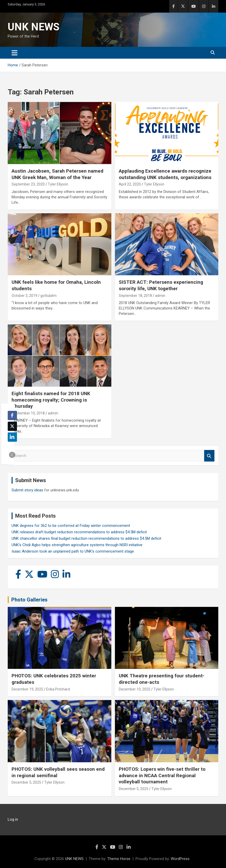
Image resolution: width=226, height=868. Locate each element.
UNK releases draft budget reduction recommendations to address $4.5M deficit (79, 532)
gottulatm (48, 296)
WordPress (180, 859)
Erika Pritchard (58, 689)
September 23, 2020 (28, 184)
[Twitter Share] (12, 426)
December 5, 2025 (26, 782)
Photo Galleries (29, 600)
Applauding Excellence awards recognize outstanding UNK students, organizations (165, 174)
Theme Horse (119, 859)
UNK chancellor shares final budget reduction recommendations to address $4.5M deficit (86, 538)
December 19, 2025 (27, 689)
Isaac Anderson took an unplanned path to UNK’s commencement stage (73, 551)
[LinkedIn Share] (12, 437)
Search (209, 456)
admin (160, 296)
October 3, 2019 (24, 296)
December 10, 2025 (135, 689)
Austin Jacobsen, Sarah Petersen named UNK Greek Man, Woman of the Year (57, 174)
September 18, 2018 (135, 296)
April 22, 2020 (130, 184)
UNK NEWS (34, 27)
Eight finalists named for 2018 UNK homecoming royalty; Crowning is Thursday (51, 400)
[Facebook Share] (12, 415)
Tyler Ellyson (58, 184)
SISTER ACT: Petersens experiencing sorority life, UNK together (161, 285)
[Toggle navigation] (15, 53)
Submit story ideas (27, 490)
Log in (13, 819)
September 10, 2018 (28, 413)
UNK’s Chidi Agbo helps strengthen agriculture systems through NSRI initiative (77, 545)
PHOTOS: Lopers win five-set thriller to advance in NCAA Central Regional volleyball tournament (162, 775)
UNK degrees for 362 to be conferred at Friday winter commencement (71, 526)
